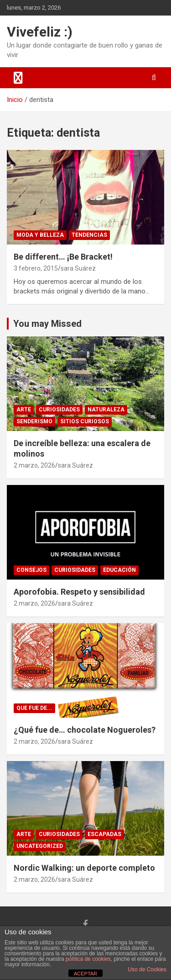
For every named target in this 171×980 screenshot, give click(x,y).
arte (24, 410)
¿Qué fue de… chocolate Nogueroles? (85, 730)
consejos (31, 570)
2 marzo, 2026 (34, 465)
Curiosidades (59, 410)
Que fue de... (34, 708)
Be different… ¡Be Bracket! (63, 257)
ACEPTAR (85, 974)
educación (119, 570)
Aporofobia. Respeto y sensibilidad (79, 592)
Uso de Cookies (147, 969)
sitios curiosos (85, 421)
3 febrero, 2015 (36, 268)
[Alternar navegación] (18, 78)
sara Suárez (78, 268)
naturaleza (106, 410)
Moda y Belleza (40, 235)
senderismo (34, 421)
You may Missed (47, 324)
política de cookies (88, 959)
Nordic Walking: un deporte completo (84, 868)
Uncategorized (40, 846)
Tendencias (89, 235)
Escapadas (104, 834)
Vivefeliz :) (40, 32)
